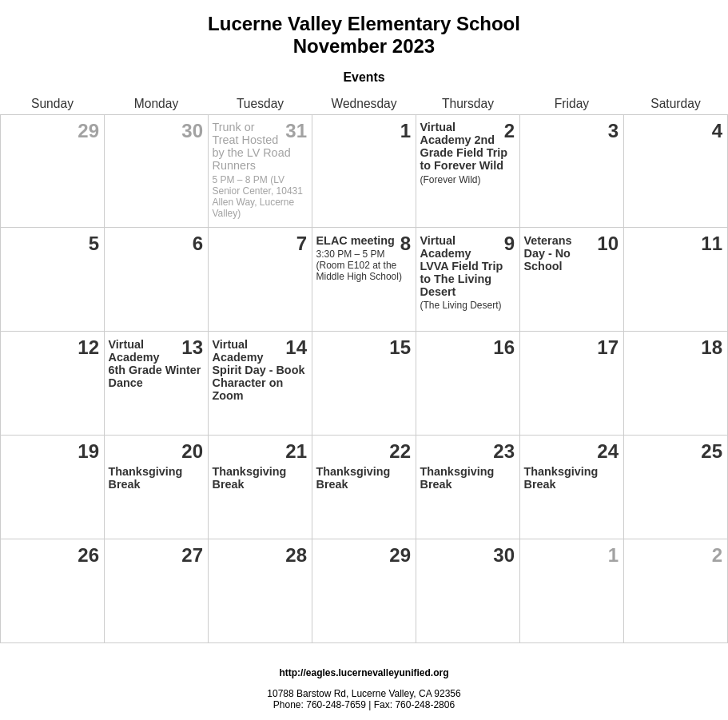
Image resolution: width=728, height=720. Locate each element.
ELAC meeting (356, 241)
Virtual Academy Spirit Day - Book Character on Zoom (259, 370)
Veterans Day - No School (548, 253)
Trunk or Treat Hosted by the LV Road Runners (252, 146)
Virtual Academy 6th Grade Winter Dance (155, 364)
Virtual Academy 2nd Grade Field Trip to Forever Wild (464, 146)
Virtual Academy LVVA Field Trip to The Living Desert (462, 266)
